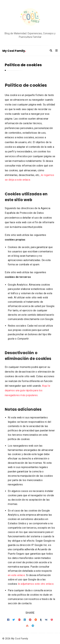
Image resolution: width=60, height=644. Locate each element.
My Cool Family (14, 51)
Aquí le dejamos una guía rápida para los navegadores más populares (28, 391)
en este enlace (16, 575)
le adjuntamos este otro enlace (36, 584)
